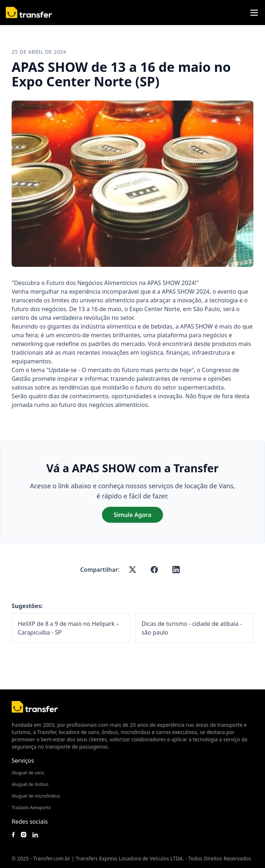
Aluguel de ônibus (30, 784)
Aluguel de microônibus (36, 796)
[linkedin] (176, 570)
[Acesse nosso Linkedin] (35, 835)
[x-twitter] (132, 570)
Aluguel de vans (28, 773)
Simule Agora (132, 515)
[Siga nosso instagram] (24, 835)
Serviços (23, 761)
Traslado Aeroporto (31, 808)
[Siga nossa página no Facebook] (13, 835)
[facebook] (154, 570)
